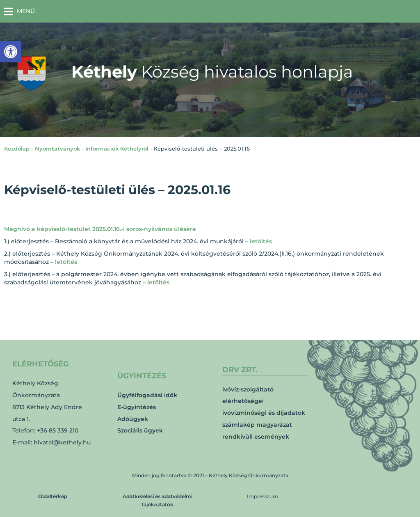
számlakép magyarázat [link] (257, 425)
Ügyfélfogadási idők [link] (147, 395)
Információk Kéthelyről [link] (117, 149)
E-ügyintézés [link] (137, 407)
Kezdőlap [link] (17, 149)
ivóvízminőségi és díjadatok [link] (264, 413)
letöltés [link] (261, 241)
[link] (11, 52)
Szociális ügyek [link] (140, 430)
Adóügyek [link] (133, 419)
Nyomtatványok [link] (57, 149)
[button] (19, 11)
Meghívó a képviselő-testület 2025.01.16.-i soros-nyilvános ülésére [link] (100, 229)
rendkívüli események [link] (256, 437)
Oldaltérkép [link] (53, 496)
